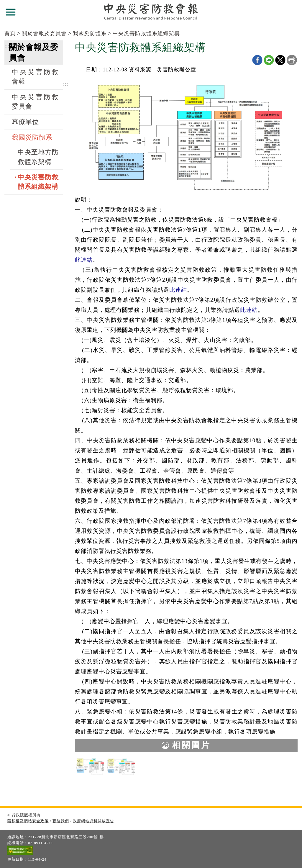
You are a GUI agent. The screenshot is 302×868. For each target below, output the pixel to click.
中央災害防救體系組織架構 (146, 33)
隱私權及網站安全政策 (28, 821)
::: (7, 46)
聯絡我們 (61, 821)
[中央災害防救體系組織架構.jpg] (90, 766)
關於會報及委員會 (44, 33)
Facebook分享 (257, 60)
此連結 (84, 260)
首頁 (10, 33)
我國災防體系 (90, 33)
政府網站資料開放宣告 (93, 821)
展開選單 (11, 12)
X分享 (280, 60)
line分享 (269, 60)
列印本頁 (292, 60)
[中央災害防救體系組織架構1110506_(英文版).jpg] (121, 766)
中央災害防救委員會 (35, 102)
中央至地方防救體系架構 (38, 157)
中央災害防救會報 (35, 77)
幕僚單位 (25, 122)
